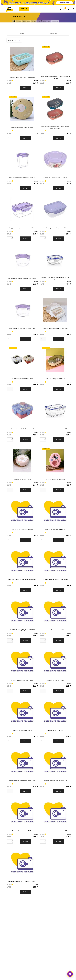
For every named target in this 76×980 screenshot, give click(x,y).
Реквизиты (29, 932)
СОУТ (28, 935)
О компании (30, 915)
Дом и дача (27, 21)
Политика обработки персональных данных (21, 963)
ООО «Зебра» (19, 971)
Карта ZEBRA (50, 915)
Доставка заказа (52, 921)
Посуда (34, 21)
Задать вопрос (31, 926)
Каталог (24, 9)
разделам (22, 33)
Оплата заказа (51, 918)
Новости (29, 923)
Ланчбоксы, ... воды (44, 21)
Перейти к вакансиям (33, 929)
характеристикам (54, 33)
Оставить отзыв (51, 924)
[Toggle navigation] (73, 9)
